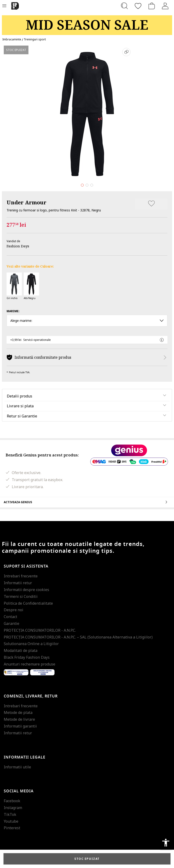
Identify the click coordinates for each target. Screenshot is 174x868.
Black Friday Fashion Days (27, 657)
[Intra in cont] (165, 6)
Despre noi (14, 610)
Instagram (13, 808)
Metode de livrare (19, 719)
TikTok (10, 814)
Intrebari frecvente (21, 576)
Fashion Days (18, 246)
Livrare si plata (20, 406)
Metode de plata (18, 712)
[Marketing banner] (87, 23)
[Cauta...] (124, 6)
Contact (10, 617)
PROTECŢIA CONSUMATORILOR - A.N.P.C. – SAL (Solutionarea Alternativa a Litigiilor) (78, 637)
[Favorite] (138, 6)
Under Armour (26, 202)
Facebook (12, 801)
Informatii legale (25, 757)
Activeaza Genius (87, 502)
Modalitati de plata (21, 650)
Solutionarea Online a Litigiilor (31, 644)
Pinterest (12, 828)
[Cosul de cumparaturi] (152, 6)
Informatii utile (17, 767)
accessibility (166, 843)
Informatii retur (18, 583)
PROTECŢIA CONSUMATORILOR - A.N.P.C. (40, 630)
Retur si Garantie (22, 416)
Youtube (11, 821)
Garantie (12, 623)
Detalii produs (20, 396)
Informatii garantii (20, 726)
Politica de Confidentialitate (28, 603)
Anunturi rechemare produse (30, 664)
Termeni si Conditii (21, 596)
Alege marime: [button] (87, 321)
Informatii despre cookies (26, 590)
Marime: (13, 311)
